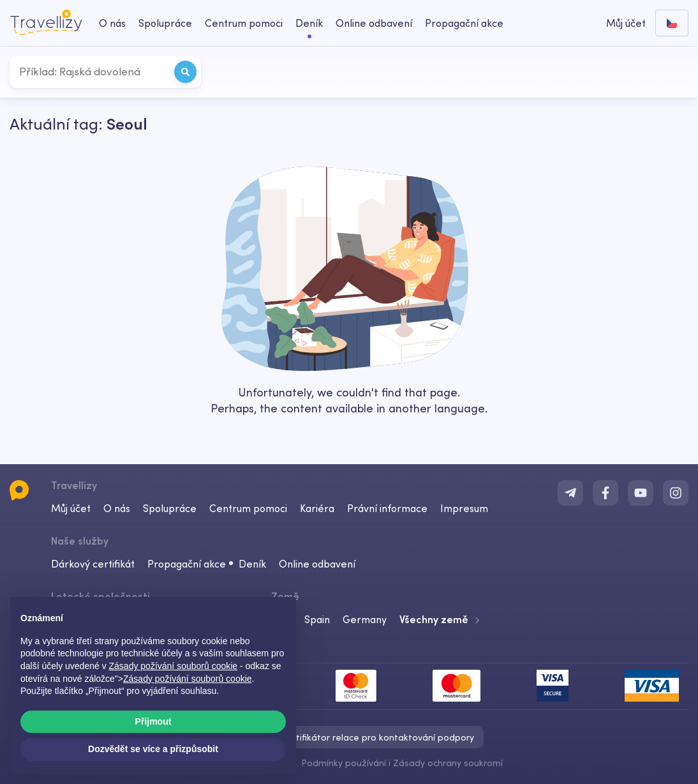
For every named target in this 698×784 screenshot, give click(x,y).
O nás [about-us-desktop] (112, 23)
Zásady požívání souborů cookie (188, 679)
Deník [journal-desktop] (309, 23)
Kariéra (317, 508)
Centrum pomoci (248, 508)
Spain (317, 619)
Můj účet (71, 508)
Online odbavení (317, 564)
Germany (365, 619)
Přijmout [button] (153, 721)
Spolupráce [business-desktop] (165, 23)
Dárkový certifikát (93, 564)
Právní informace (387, 508)
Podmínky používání (344, 763)
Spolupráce (170, 508)
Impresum (464, 508)
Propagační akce (464, 23)
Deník (252, 564)
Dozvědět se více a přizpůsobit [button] (153, 749)
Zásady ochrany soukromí (448, 763)
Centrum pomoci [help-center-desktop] (244, 23)
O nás (117, 508)
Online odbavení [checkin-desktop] (374, 23)
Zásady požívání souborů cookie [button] (174, 666)
